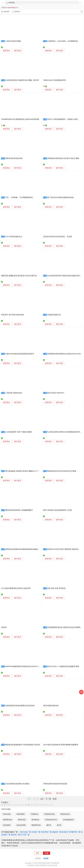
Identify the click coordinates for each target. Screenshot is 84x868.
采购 (81, 692)
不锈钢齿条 (34, 814)
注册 (46, 853)
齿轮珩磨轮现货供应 (51, 706)
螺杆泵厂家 (76, 832)
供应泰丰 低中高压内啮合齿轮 (13, 315)
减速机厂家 (57, 832)
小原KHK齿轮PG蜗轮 (13, 41)
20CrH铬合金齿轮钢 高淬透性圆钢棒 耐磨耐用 (61, 745)
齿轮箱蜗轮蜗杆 (68, 820)
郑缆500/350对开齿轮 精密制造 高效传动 (63, 549)
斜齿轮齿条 (7, 814)
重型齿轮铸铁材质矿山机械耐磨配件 (19, 510)
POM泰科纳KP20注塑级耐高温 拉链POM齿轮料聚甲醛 (22, 119)
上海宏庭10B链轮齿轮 (14, 393)
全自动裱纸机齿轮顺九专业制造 (17, 784)
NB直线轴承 (21, 814)
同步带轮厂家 (46, 832)
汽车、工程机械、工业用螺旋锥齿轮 (19, 197)
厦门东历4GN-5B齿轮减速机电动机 (60, 197)
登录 (38, 853)
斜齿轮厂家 (66, 832)
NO (29, 805)
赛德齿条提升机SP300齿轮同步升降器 (62, 471)
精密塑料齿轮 (8, 820)
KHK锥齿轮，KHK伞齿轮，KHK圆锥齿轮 (62, 41)
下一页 (48, 799)
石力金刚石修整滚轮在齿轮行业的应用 (16, 588)
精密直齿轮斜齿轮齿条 (14, 158)
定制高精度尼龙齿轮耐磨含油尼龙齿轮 (20, 706)
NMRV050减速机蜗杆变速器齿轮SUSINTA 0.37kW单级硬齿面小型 (30, 666)
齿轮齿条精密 (21, 825)
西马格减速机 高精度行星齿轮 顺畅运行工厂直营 (24, 471)
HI (18, 805)
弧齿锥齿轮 (35, 820)
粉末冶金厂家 (25, 832)
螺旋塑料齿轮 (36, 825)
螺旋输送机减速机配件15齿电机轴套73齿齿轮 (23, 745)
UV (42, 805)
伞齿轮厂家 (36, 832)
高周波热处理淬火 (51, 820)
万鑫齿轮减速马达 (54, 315)
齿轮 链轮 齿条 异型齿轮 (56, 588)
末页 (55, 799)
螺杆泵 (49, 825)
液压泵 (59, 825)
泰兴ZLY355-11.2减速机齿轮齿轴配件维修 (63, 666)
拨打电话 (18, 51)
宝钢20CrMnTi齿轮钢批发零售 (55, 80)
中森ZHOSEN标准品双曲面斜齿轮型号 (20, 354)
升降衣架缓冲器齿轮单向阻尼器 (55, 784)
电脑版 (46, 858)
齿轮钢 (4, 627)
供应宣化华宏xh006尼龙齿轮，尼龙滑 (58, 237)
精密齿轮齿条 (65, 814)
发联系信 (6, 51)
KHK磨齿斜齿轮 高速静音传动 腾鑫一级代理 (22, 80)
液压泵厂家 (15, 835)
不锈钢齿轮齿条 (49, 814)
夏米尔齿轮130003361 (56, 393)
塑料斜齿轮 (22, 820)
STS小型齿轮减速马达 (14, 237)
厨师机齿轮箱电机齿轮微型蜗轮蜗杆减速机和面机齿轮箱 (27, 549)
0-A (2, 805)
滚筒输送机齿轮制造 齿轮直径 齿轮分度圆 (63, 158)
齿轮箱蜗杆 (7, 825)
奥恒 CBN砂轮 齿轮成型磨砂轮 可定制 (58, 510)
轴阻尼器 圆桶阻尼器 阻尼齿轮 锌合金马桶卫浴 (19, 276)
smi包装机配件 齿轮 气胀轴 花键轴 (19, 432)
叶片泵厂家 (25, 835)
